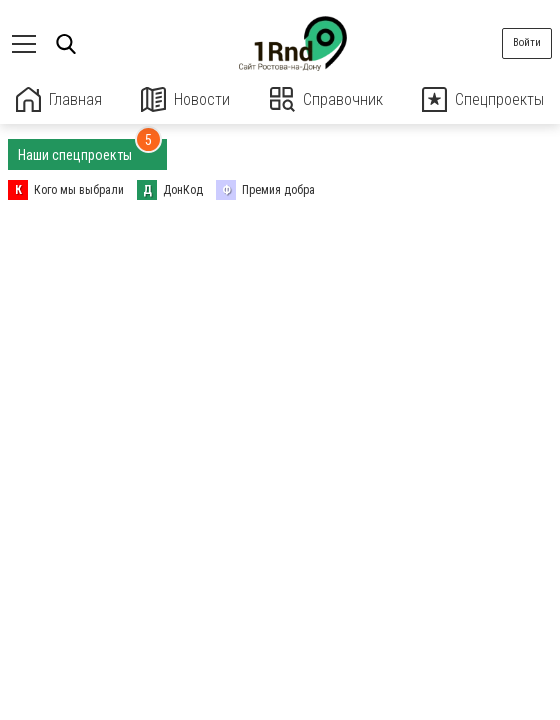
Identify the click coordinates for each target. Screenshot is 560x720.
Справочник (326, 99)
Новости (185, 99)
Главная (59, 99)
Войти (527, 42)
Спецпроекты (483, 99)
